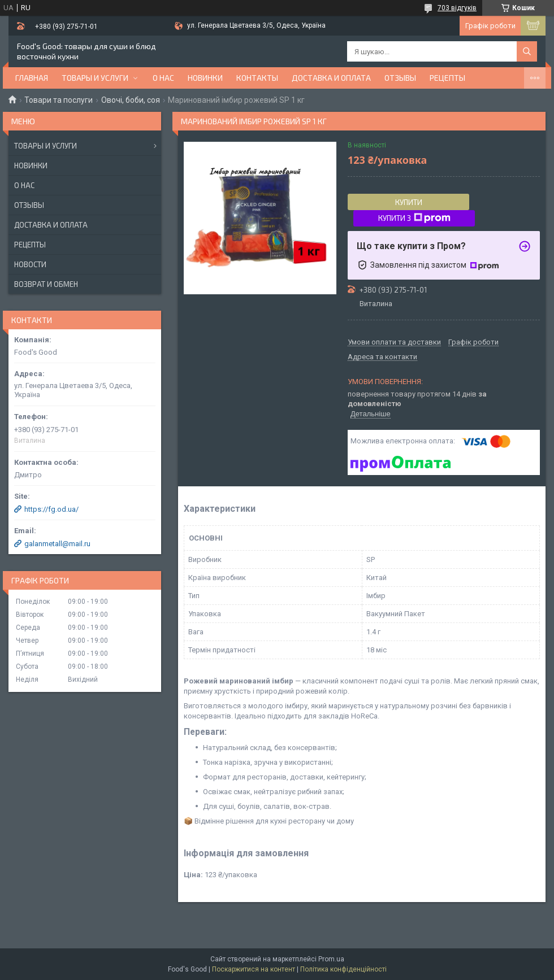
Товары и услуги (95, 78)
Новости (30, 264)
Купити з (414, 218)
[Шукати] (527, 51)
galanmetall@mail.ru (57, 544)
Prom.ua (331, 959)
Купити (409, 202)
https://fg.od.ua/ (51, 509)
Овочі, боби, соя (131, 100)
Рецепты (447, 78)
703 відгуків (457, 8)
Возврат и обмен (46, 284)
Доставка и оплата (331, 78)
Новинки (31, 165)
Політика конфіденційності (343, 969)
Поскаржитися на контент (254, 969)
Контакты (257, 78)
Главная (32, 78)
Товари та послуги (59, 100)
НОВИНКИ (205, 78)
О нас (163, 78)
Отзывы (400, 78)
